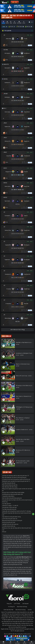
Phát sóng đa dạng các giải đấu (10, 485)
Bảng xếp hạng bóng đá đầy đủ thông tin (12, 520)
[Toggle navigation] (33, 2)
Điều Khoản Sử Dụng (22, 607)
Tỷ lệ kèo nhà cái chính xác (9, 526)
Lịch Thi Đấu (17, 604)
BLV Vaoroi (20, 27)
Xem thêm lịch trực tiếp (18, 330)
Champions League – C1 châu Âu (10, 506)
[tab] (3, 22)
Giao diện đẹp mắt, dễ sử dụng (10, 487)
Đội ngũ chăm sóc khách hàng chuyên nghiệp (13, 492)
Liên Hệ (30, 610)
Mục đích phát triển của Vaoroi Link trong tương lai (14, 478)
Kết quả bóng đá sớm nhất (9, 522)
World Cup (5, 502)
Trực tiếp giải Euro (7, 504)
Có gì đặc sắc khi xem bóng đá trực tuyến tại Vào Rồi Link (16, 479)
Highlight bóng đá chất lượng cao (10, 524)
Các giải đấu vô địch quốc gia (9, 507)
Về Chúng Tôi (11, 607)
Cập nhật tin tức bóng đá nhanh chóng (11, 517)
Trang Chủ (9, 604)
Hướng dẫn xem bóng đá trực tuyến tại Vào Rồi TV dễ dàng (16, 511)
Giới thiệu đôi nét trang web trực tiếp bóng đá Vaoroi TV (16, 476)
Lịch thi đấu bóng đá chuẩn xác (10, 519)
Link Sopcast (25, 604)
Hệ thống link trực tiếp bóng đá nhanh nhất (12, 494)
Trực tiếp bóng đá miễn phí (9, 483)
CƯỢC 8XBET (15, 2)
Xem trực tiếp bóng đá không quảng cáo (12, 498)
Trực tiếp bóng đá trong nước (9, 509)
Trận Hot (12, 27)
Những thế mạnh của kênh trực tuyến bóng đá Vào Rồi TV (16, 481)
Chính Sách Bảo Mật (8, 610)
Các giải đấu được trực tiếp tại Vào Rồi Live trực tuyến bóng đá (17, 500)
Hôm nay (29, 27)
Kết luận (4, 532)
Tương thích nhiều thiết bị (8, 496)
